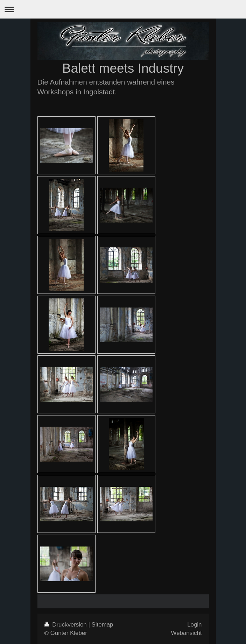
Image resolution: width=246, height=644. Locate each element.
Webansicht (187, 633)
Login (194, 625)
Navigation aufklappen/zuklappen (123, 9)
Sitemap (103, 625)
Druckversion (66, 625)
